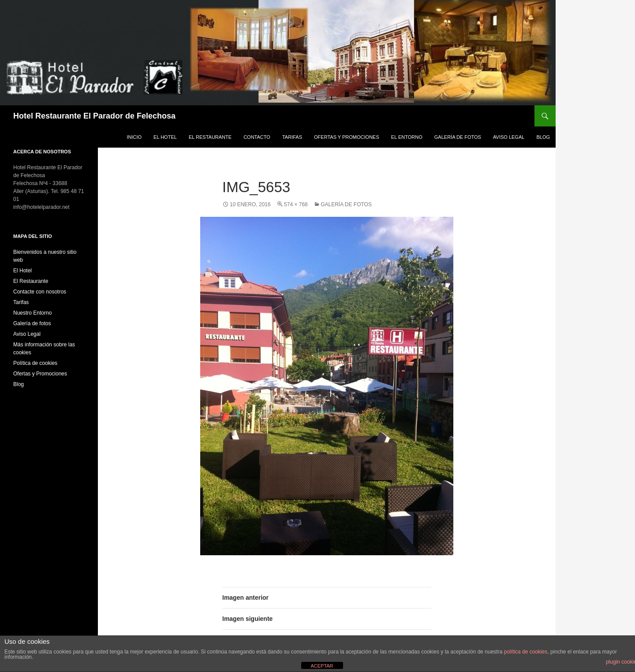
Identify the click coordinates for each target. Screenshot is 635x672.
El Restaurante (210, 137)
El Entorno (407, 137)
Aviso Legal (509, 137)
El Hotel (165, 137)
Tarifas (292, 137)
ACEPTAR (322, 666)
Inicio (134, 137)
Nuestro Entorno (32, 313)
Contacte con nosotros (40, 292)
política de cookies (526, 652)
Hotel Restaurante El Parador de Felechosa (94, 116)
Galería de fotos (458, 137)
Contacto (257, 137)
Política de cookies (35, 363)
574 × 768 (296, 204)
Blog (543, 137)
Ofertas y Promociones (347, 137)
